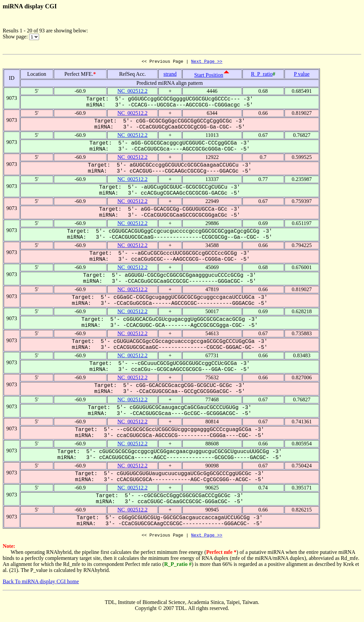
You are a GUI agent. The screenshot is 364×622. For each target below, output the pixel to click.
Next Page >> (207, 62)
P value (302, 75)
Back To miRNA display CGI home (41, 583)
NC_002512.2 (133, 92)
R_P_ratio (262, 75)
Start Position (209, 76)
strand (170, 75)
